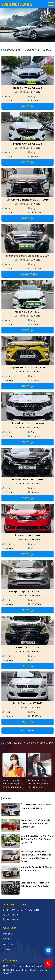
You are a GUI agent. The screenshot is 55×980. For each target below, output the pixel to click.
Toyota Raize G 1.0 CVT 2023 (28, 367)
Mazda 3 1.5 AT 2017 (28, 312)
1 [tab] (26, 38)
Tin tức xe (8, 944)
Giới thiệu (8, 939)
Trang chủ (8, 934)
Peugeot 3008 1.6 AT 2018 (27, 479)
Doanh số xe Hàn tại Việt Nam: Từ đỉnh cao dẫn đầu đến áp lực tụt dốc (37, 839)
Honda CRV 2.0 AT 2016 (27, 88)
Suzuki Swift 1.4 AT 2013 (27, 703)
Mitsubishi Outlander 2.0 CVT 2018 (28, 200)
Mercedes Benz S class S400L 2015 (28, 256)
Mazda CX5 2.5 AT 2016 (28, 144)
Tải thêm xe (27, 731)
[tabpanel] (27, 25)
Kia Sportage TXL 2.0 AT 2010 (27, 591)
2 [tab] (29, 38)
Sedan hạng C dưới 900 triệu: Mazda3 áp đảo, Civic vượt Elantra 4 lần (36, 824)
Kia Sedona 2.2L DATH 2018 (27, 423)
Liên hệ (6, 950)
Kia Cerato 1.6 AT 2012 (27, 535)
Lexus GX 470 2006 (27, 647)
